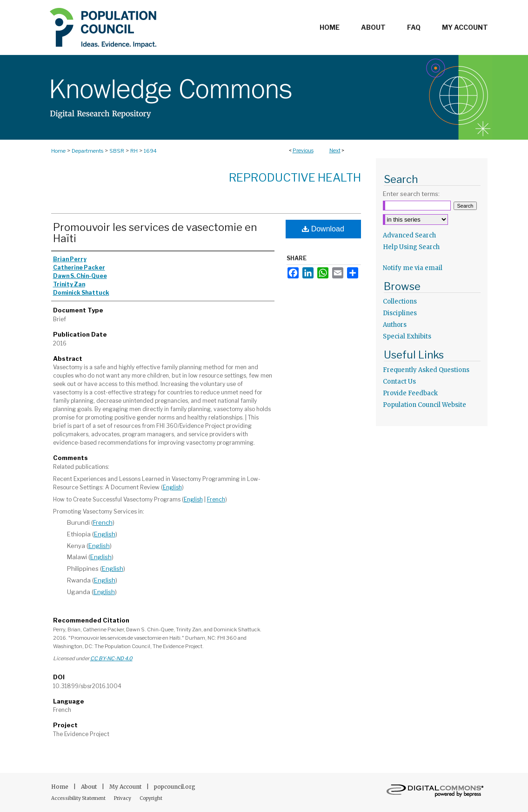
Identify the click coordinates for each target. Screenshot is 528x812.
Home (58, 151)
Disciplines (400, 313)
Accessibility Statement (79, 798)
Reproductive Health (295, 178)
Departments (87, 151)
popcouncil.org (175, 787)
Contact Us (399, 382)
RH (134, 151)
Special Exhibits (407, 336)
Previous (303, 150)
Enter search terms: (411, 194)
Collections (400, 301)
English (172, 487)
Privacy (123, 798)
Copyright (151, 798)
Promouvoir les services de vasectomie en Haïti (155, 233)
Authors (395, 325)
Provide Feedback (410, 393)
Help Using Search (411, 247)
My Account (126, 787)
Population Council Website (424, 405)
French (216, 499)
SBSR (117, 151)
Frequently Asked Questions (426, 370)
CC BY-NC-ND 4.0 (111, 658)
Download (323, 229)
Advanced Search (409, 235)
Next (335, 150)
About (90, 787)
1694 (150, 151)
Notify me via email (413, 268)
